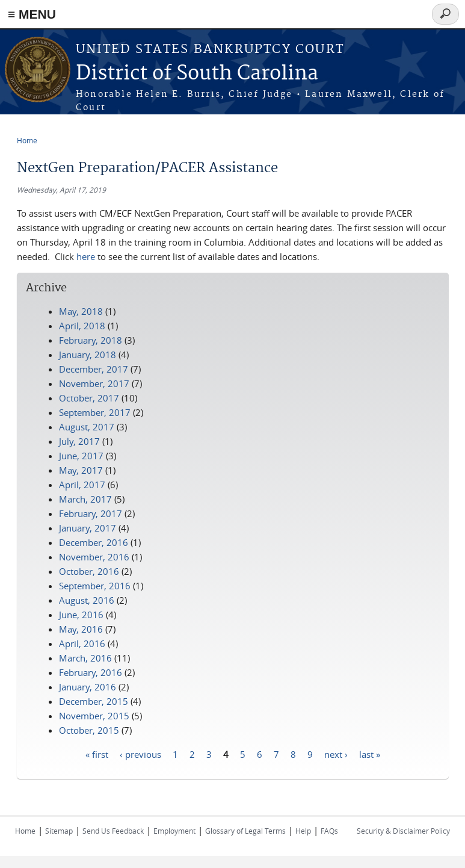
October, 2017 (89, 398)
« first (97, 754)
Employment (174, 831)
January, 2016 (88, 687)
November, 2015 (94, 716)
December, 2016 (94, 542)
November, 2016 (94, 557)
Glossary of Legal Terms (245, 831)
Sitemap (59, 831)
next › (336, 754)
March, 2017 (85, 499)
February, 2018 (91, 340)
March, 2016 (85, 658)
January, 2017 (88, 528)
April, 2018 (82, 326)
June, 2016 (81, 615)
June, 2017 (81, 456)
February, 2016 (91, 672)
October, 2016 (89, 571)
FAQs (329, 831)
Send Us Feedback (113, 831)
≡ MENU (32, 14)
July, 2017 (79, 441)
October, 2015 (89, 730)
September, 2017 (95, 412)
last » (370, 754)
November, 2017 (94, 383)
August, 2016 (87, 600)
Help (303, 831)
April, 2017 (82, 485)
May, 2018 (81, 311)
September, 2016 (95, 586)
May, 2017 (81, 470)
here (86, 256)
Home (27, 140)
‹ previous (140, 754)
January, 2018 (88, 355)
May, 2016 (81, 629)
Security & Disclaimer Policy (403, 831)
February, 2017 (91, 513)
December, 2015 (94, 701)
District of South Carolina (197, 74)
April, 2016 (82, 643)
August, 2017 (87, 427)
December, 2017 (94, 369)
